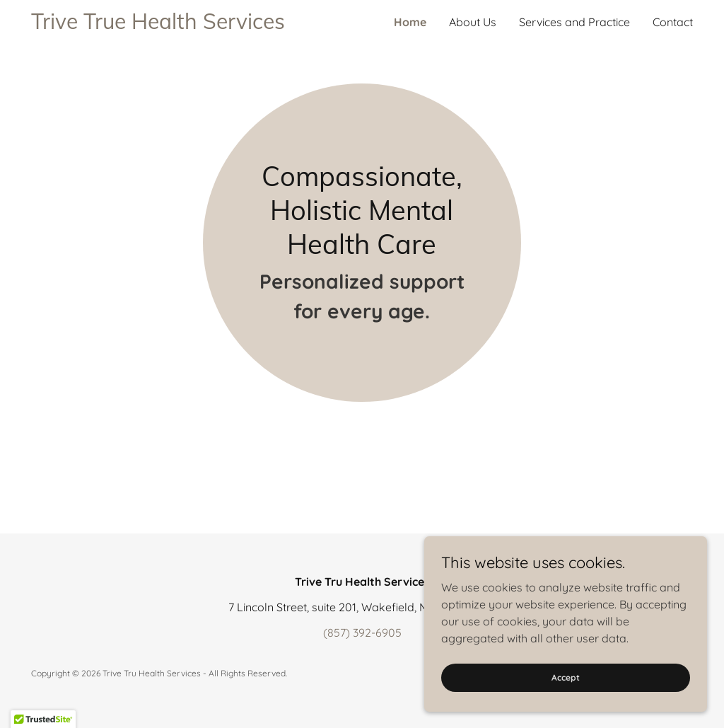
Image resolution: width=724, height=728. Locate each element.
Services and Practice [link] (574, 22)
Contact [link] (673, 22)
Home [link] (410, 22)
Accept (566, 677)
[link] (197, 25)
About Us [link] (473, 22)
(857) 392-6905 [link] (362, 632)
